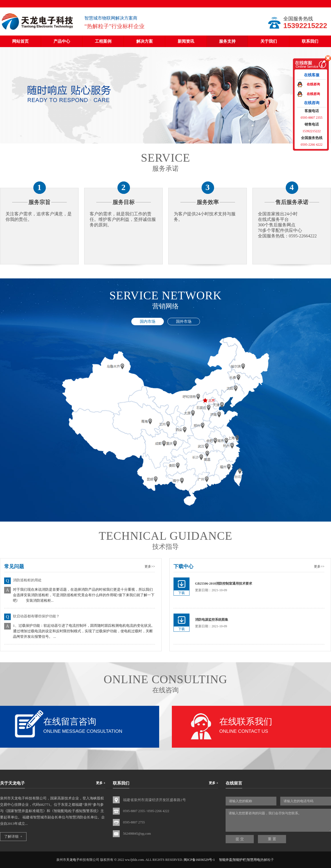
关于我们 (269, 41)
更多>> (150, 566)
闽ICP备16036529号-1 (199, 860)
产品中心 (62, 41)
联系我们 (310, 41)
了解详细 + (13, 836)
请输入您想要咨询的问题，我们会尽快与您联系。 (278, 820)
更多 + (101, 783)
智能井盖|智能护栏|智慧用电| (240, 860)
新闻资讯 (186, 41)
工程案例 (103, 41)
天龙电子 (73, 860)
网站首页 (20, 41)
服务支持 (227, 41)
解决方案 (145, 41)
